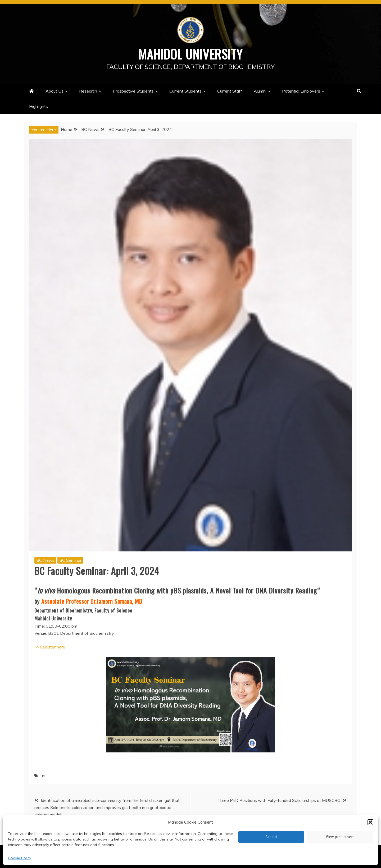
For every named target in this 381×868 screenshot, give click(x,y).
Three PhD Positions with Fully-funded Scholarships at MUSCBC (279, 800)
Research (88, 91)
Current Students (185, 91)
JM (44, 775)
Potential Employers (301, 91)
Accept (271, 837)
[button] (370, 822)
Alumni (260, 91)
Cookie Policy (20, 858)
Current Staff (230, 91)
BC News (45, 560)
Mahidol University (191, 53)
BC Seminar (70, 560)
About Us (55, 91)
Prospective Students (133, 91)
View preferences (340, 837)
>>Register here (50, 647)
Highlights (38, 106)
